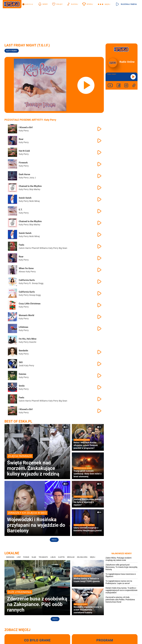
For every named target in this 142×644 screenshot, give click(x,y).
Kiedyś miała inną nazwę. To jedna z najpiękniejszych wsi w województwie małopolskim (121, 590)
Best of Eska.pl (18, 421)
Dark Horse (24, 174)
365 (21, 362)
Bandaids (23, 351)
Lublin (53, 557)
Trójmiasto (43, 557)
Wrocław (71, 557)
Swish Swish (25, 198)
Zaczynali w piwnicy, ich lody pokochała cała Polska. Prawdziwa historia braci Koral (120, 600)
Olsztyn (61, 557)
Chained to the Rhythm (30, 186)
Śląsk (34, 557)
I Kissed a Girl (26, 127)
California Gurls (27, 280)
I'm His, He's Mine (28, 339)
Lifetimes (24, 327)
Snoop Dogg (38, 283)
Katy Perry (12, 51)
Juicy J (33, 178)
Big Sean (63, 248)
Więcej (54, 540)
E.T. (21, 210)
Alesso (22, 272)
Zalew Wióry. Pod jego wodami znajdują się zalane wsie (118, 559)
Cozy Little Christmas (30, 304)
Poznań (26, 557)
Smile (22, 386)
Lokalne (12, 553)
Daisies (22, 374)
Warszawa (10, 557)
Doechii (33, 342)
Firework (23, 163)
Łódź (19, 557)
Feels (21, 245)
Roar (21, 139)
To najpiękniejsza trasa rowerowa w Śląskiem (121, 575)
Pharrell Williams (40, 248)
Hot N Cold (24, 151)
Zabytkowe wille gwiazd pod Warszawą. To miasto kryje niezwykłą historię (121, 567)
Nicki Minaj (34, 201)
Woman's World (26, 315)
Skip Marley (35, 189)
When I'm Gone (26, 268)
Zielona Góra (82, 557)
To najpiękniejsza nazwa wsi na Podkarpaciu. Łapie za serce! (119, 582)
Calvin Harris (25, 248)
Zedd (21, 366)
